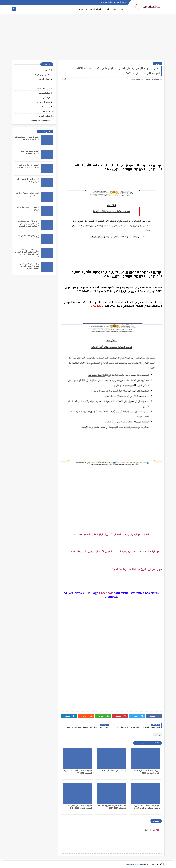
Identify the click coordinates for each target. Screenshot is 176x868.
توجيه (157, 64)
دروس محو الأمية (44, 88)
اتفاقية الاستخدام (107, 2)
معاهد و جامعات (44, 107)
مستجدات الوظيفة (110, 9)
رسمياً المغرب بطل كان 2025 (114, 770)
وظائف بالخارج (45, 116)
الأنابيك (47, 70)
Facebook (106, 593)
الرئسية (122, 9)
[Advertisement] (88, 38)
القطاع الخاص (96, 9)
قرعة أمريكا (46, 98)
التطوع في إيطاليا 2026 (41, 75)
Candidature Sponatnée (40, 121)
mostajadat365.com (133, 864)
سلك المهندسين (44, 93)
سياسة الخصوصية (120, 2)
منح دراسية (84, 9)
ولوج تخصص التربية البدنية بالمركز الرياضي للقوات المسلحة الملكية (29, 266)
